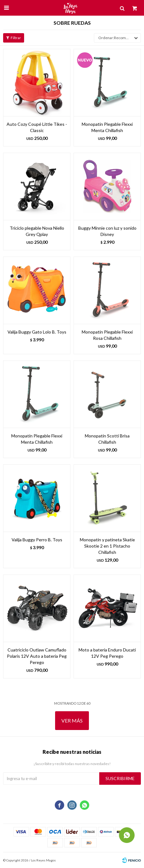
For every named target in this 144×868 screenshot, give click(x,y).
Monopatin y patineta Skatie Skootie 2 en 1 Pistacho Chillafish (107, 546)
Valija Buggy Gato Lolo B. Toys (37, 332)
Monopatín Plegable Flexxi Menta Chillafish (107, 127)
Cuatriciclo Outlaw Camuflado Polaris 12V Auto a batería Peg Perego (37, 656)
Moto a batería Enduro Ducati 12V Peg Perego (107, 653)
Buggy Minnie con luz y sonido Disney (107, 231)
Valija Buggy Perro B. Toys (37, 540)
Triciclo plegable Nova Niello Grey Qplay (37, 231)
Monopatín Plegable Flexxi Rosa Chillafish (107, 335)
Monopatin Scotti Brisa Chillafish (107, 439)
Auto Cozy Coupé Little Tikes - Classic (37, 127)
